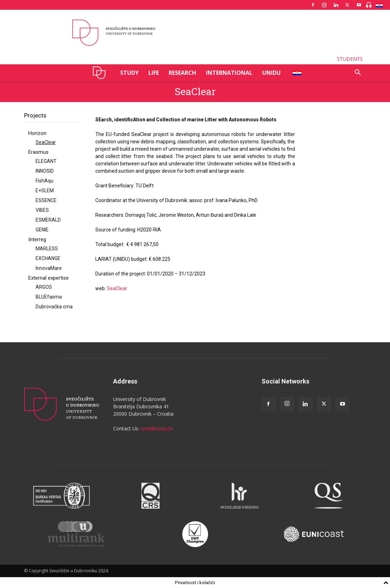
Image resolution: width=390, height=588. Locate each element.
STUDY (129, 73)
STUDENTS (350, 59)
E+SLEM (45, 191)
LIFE (154, 73)
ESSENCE (46, 200)
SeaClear (46, 142)
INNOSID (45, 171)
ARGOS (44, 287)
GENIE (42, 230)
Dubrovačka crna (54, 307)
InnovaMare (49, 268)
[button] (358, 73)
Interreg (37, 239)
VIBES (42, 210)
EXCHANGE (48, 258)
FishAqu (45, 181)
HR (294, 73)
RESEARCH (182, 73)
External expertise (49, 278)
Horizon (37, 133)
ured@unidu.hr (157, 428)
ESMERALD (48, 220)
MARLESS (47, 249)
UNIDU (101, 73)
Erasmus (38, 152)
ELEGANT (46, 161)
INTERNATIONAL (229, 73)
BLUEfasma (49, 297)
